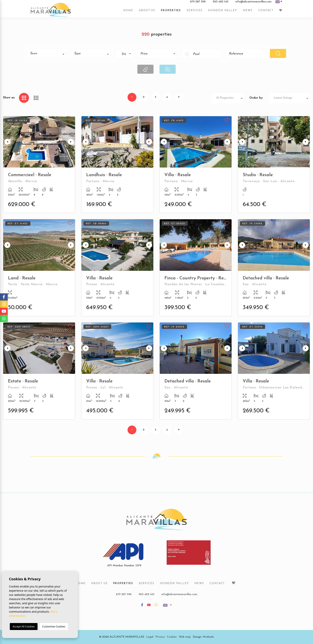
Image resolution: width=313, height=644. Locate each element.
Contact (266, 12)
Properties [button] (171, 12)
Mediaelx (208, 637)
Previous (7, 142)
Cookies (172, 637)
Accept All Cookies (24, 626)
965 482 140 (221, 4)
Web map (185, 637)
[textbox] (48, 54)
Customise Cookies (54, 626)
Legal (150, 637)
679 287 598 (198, 4)
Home (128, 12)
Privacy (160, 637)
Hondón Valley (223, 12)
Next (71, 142)
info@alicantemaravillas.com (254, 4)
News (248, 12)
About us (147, 12)
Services (194, 12)
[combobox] (47, 54)
